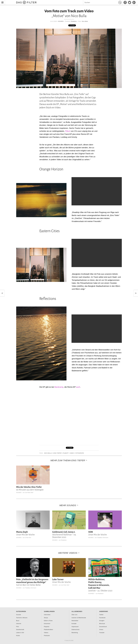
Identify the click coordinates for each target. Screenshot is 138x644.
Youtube (102, 633)
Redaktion (74, 21)
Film (18, 627)
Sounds (61, 21)
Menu (2, 1)
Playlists (47, 627)
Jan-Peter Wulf (29, 493)
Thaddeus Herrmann (103, 538)
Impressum (75, 627)
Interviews (47, 615)
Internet (91, 594)
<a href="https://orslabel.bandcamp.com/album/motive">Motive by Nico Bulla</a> (41, 417)
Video (72, 453)
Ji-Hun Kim (28, 538)
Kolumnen (47, 624)
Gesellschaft (20, 630)
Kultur (18, 636)
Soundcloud (103, 627)
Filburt (68, 131)
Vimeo (101, 630)
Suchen (120, 2)
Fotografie (80, 453)
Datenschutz (76, 630)
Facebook (102, 618)
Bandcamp (59, 387)
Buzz (18, 621)
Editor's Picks (48, 621)
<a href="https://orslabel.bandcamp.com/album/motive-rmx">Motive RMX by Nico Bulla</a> (97, 417)
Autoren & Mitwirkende (79, 618)
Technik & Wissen (22, 618)
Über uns (75, 615)
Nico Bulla (85, 21)
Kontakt (74, 624)
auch (78, 387)
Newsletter (75, 621)
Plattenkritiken (48, 630)
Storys (46, 618)
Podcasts (47, 636)
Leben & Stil (20, 633)
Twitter (101, 615)
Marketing (75, 633)
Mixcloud (102, 624)
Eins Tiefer (57, 453)
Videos (46, 633)
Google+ (102, 621)
